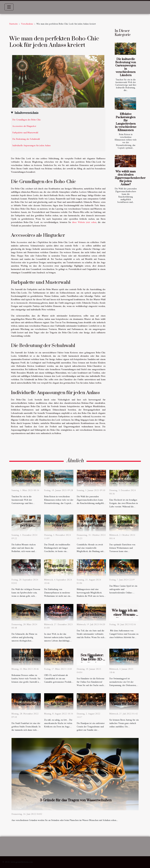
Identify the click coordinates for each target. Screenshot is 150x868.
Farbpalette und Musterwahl (25, 133)
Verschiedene (27, 24)
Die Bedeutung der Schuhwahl (26, 139)
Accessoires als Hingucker (24, 126)
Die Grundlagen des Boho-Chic (27, 120)
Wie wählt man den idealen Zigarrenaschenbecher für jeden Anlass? (130, 178)
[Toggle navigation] (9, 7)
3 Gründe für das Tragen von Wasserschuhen (76, 800)
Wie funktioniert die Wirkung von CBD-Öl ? (59, 659)
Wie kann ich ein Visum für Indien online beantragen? (125, 706)
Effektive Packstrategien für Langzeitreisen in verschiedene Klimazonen (126, 122)
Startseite (13, 24)
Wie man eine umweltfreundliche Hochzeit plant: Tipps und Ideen (126, 483)
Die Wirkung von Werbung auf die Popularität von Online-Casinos (59, 617)
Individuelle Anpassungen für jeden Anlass (31, 146)
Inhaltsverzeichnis (26, 113)
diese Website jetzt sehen (84, 222)
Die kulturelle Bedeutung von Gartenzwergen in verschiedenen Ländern (126, 67)
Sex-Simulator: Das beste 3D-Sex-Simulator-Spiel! (92, 662)
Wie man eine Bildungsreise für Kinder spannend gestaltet (92, 572)
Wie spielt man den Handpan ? (92, 702)
